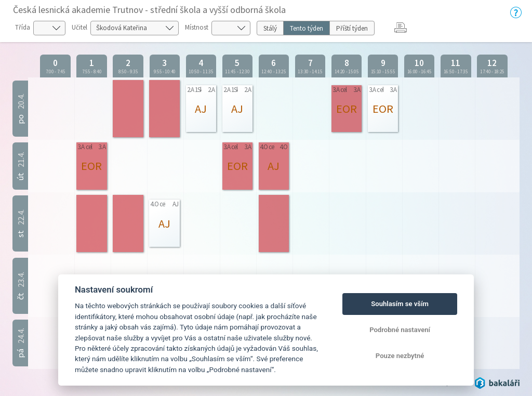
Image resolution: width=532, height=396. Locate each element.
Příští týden (352, 28)
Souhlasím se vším (400, 304)
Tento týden (307, 28)
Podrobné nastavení (400, 330)
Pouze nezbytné (400, 356)
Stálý (270, 28)
